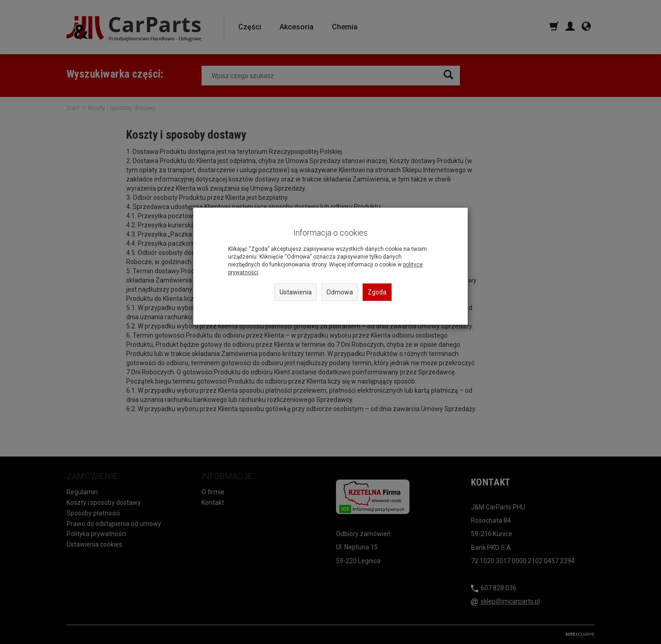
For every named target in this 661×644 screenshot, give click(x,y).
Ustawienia (296, 292)
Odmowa (340, 292)
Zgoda (377, 292)
